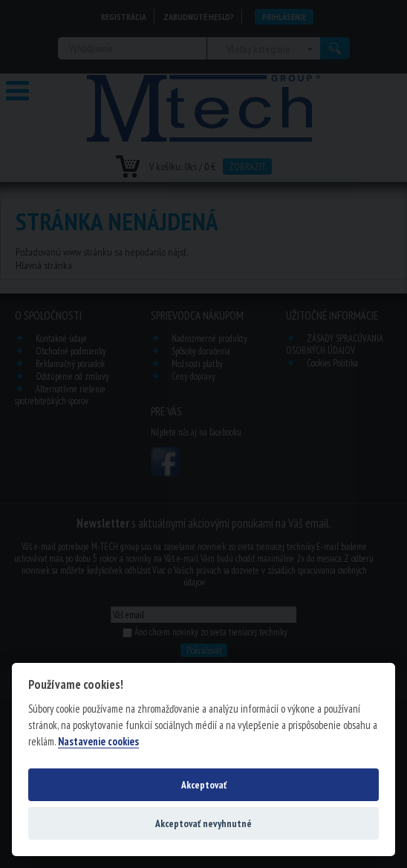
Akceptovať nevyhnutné (203, 823)
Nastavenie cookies (98, 742)
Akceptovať (204, 785)
